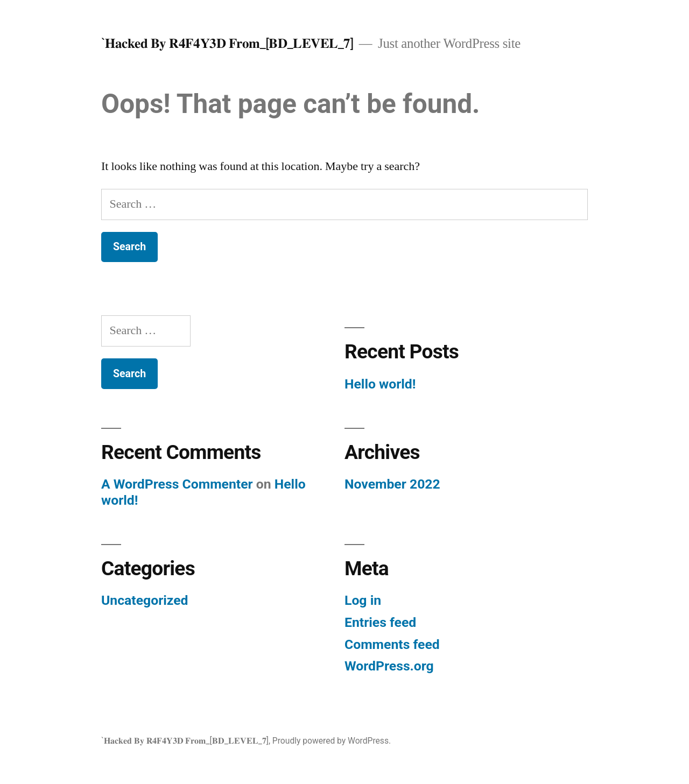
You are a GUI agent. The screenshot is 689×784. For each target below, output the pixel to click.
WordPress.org (389, 666)
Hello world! (380, 384)
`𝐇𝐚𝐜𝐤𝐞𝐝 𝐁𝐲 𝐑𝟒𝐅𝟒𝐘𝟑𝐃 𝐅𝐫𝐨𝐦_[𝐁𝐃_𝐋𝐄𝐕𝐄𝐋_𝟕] (227, 43)
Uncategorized (145, 600)
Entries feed (380, 622)
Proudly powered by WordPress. (332, 741)
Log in (363, 600)
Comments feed (392, 644)
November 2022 (392, 484)
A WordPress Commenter (177, 484)
